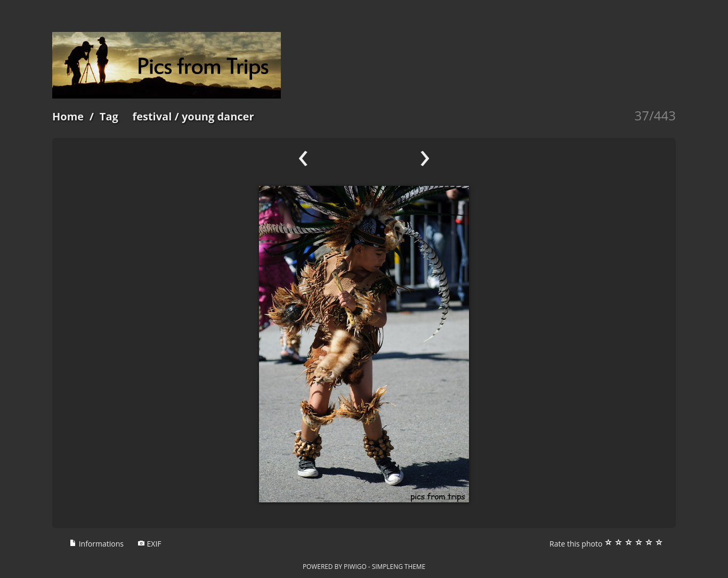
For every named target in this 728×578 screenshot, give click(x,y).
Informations (96, 544)
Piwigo (355, 566)
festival (152, 116)
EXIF (149, 544)
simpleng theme (399, 566)
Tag (109, 116)
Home (68, 116)
